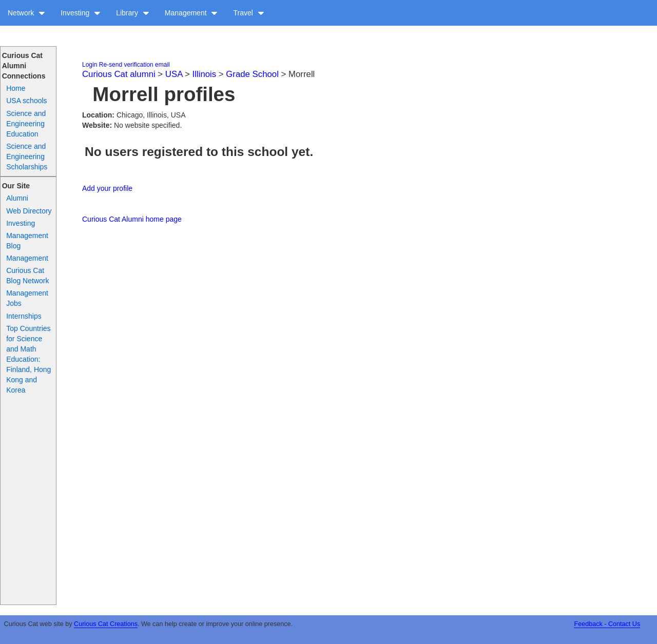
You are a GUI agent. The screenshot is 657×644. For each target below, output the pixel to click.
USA (174, 74)
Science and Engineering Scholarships (27, 157)
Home (16, 88)
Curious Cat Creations (106, 624)
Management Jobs (27, 298)
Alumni (17, 198)
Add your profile (107, 188)
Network (26, 13)
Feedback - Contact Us (607, 624)
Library (133, 13)
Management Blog (27, 241)
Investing (81, 13)
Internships (24, 316)
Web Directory (29, 211)
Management (191, 13)
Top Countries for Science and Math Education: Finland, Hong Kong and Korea (28, 359)
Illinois (205, 74)
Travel (248, 13)
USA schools (26, 101)
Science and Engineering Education (26, 124)
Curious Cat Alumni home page (132, 219)
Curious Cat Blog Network (27, 276)
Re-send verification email (134, 65)
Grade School (252, 74)
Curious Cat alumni (119, 74)
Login (90, 65)
